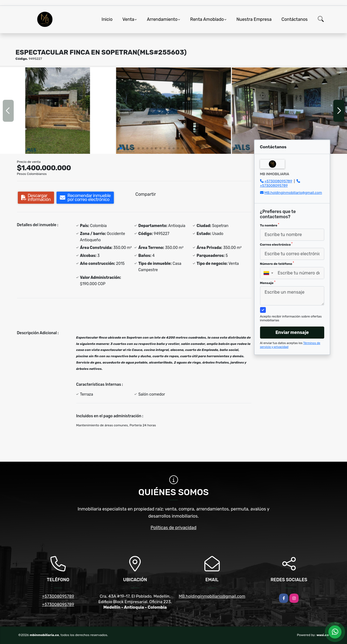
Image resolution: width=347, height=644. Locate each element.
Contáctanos (294, 19)
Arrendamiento (162, 19)
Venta (128, 19)
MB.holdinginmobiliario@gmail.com (293, 193)
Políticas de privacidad (174, 528)
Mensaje (268, 283)
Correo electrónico (276, 244)
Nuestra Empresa (254, 19)
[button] (121, 148)
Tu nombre (270, 225)
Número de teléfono (277, 263)
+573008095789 (278, 181)
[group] (58, 111)
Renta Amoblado (207, 19)
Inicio (107, 19)
